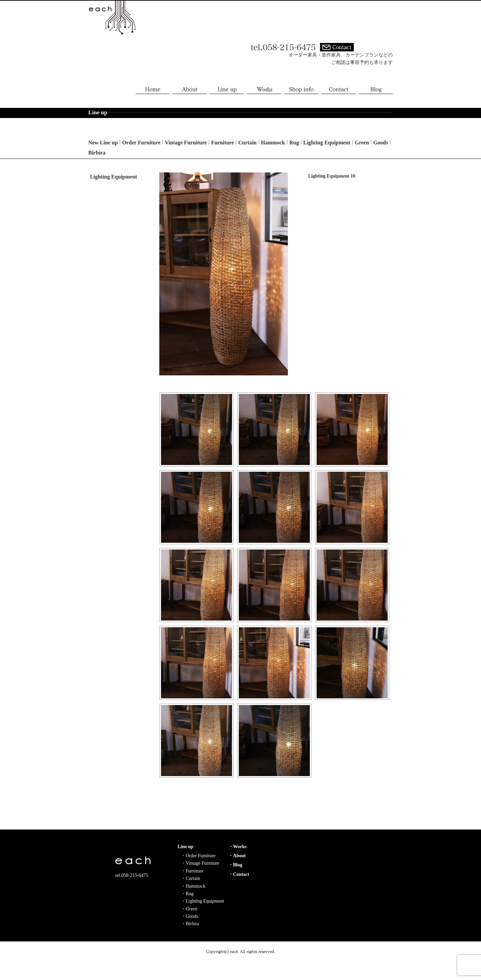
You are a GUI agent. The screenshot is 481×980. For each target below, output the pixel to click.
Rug (294, 143)
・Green (189, 909)
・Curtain (190, 878)
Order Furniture (141, 143)
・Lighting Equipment (202, 901)
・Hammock (193, 886)
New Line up (103, 143)
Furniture (222, 143)
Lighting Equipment (327, 143)
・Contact (239, 874)
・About (237, 856)
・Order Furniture (198, 856)
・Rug (187, 894)
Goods (381, 143)
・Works (237, 847)
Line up (185, 847)
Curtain (247, 143)
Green (362, 143)
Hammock (273, 143)
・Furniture (192, 871)
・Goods (190, 916)
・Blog (235, 865)
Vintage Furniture (186, 143)
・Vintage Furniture (200, 863)
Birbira (97, 153)
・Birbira (190, 924)
